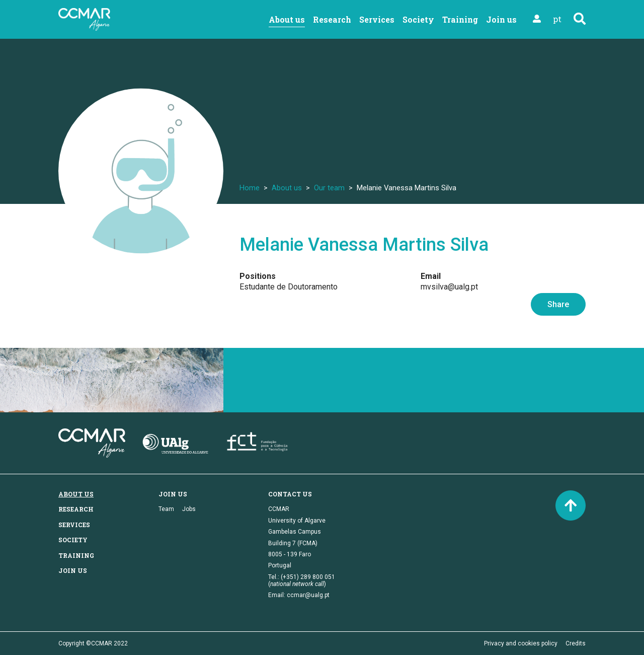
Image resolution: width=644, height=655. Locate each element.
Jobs (189, 509)
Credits (576, 643)
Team (166, 509)
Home (250, 188)
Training (460, 19)
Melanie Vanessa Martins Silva (364, 245)
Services (377, 19)
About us (287, 19)
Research (332, 19)
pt (557, 19)
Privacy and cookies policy (521, 643)
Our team (329, 188)
